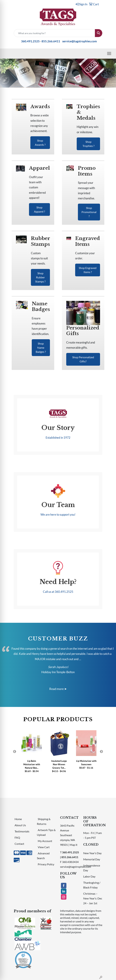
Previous (15, 752)
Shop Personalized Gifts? (83, 359)
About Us (20, 825)
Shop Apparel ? (39, 209)
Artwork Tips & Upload (46, 832)
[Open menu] (109, 53)
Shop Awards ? (40, 143)
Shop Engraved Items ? (88, 270)
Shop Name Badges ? (41, 348)
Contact (19, 844)
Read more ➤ (58, 689)
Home (18, 819)
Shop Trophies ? (88, 144)
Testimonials (22, 831)
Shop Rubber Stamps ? (40, 277)
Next (101, 752)
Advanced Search (43, 856)
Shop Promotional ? (89, 212)
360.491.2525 (30, 41)
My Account (45, 841)
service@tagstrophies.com (80, 41)
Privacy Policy (46, 864)
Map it (74, 845)
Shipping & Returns (44, 821)
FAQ (17, 837)
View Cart (44, 847)
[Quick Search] (54, 33)
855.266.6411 (51, 41)
